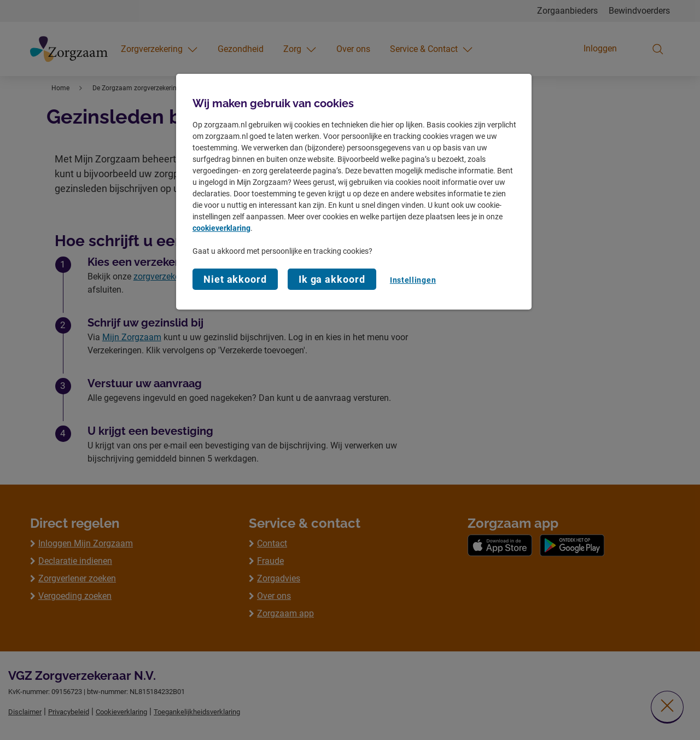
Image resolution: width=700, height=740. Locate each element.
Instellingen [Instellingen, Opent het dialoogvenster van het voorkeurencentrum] (413, 280)
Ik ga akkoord (332, 279)
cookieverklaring (221, 228)
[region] (354, 192)
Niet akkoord (235, 279)
